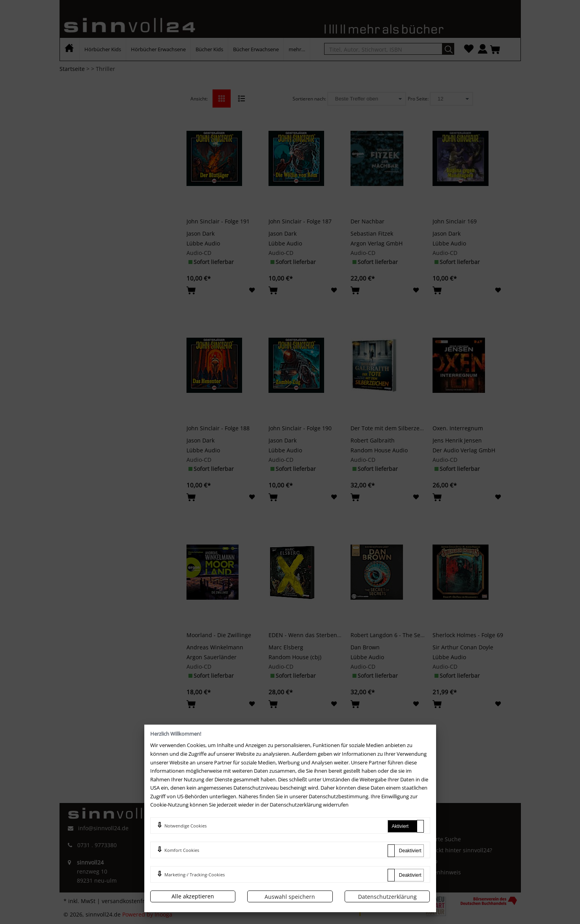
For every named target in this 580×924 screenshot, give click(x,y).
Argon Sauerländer (212, 657)
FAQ (305, 828)
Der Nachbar (367, 221)
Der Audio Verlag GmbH (464, 450)
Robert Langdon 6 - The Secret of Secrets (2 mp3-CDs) (421, 635)
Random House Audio (379, 450)
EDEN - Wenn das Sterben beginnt (314, 635)
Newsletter (314, 872)
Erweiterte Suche (438, 839)
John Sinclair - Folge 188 (218, 428)
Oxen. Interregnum (458, 428)
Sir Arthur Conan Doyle (463, 647)
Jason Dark (200, 233)
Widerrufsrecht (204, 854)
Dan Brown (365, 647)
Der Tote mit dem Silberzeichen (392, 428)
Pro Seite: (418, 99)
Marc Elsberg (286, 647)
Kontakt (426, 828)
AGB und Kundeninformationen (226, 828)
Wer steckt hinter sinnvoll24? (454, 850)
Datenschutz (200, 867)
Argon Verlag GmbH (377, 243)
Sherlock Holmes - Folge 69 (468, 635)
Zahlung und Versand (329, 861)
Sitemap (427, 861)
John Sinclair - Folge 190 (300, 428)
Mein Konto (315, 839)
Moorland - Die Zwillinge (219, 635)
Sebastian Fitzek (372, 233)
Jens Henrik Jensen (457, 440)
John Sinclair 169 (455, 221)
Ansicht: (199, 99)
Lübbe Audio (203, 243)
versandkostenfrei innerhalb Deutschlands (158, 901)
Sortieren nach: (309, 99)
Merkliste (312, 850)
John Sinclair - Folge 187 (300, 221)
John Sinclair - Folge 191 (218, 221)
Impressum (199, 841)
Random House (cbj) (295, 657)
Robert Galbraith (373, 440)
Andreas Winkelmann (215, 647)
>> (327, 748)
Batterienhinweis (438, 872)
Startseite (72, 69)
